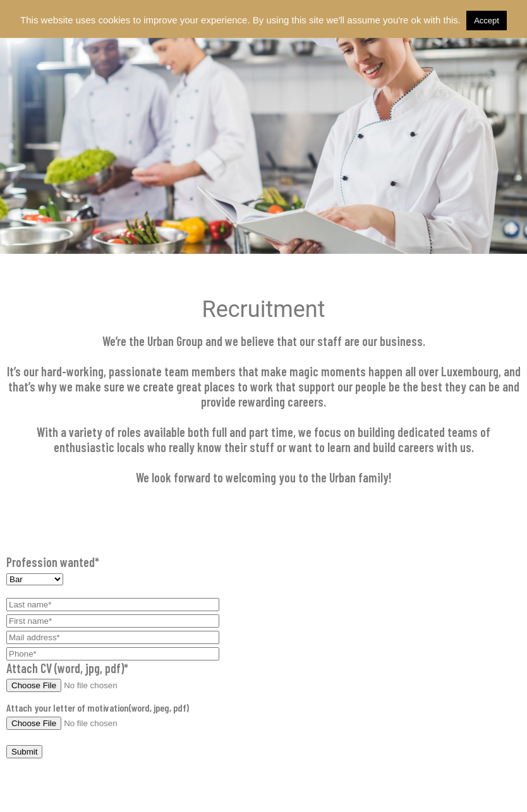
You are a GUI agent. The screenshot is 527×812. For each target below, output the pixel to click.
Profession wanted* (263, 570)
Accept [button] (487, 21)
